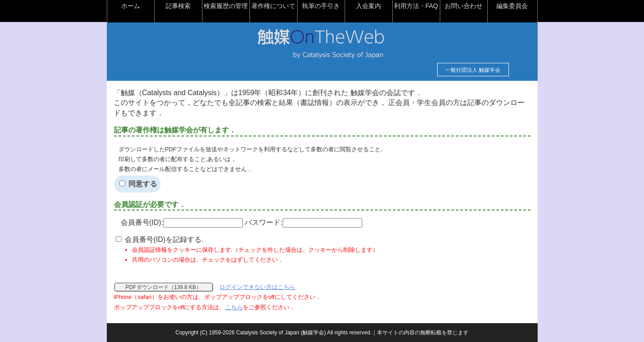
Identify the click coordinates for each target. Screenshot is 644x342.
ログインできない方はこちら (257, 287)
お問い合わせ (464, 6)
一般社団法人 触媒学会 (473, 70)
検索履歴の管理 (226, 6)
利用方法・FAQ (416, 6)
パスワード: (303, 222)
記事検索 (178, 6)
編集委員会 (512, 6)
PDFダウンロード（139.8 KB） (164, 287)
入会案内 (368, 6)
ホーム (131, 6)
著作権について (273, 6)
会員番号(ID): (182, 222)
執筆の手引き (321, 6)
